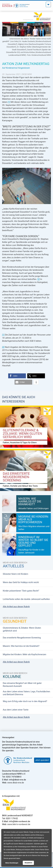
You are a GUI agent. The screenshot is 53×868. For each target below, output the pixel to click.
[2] (39, 279)
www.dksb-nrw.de (16, 783)
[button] (17, 376)
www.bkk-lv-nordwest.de (19, 824)
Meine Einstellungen (12, 863)
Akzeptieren (28, 863)
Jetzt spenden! (42, 760)
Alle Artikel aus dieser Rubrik (16, 607)
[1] (9, 102)
